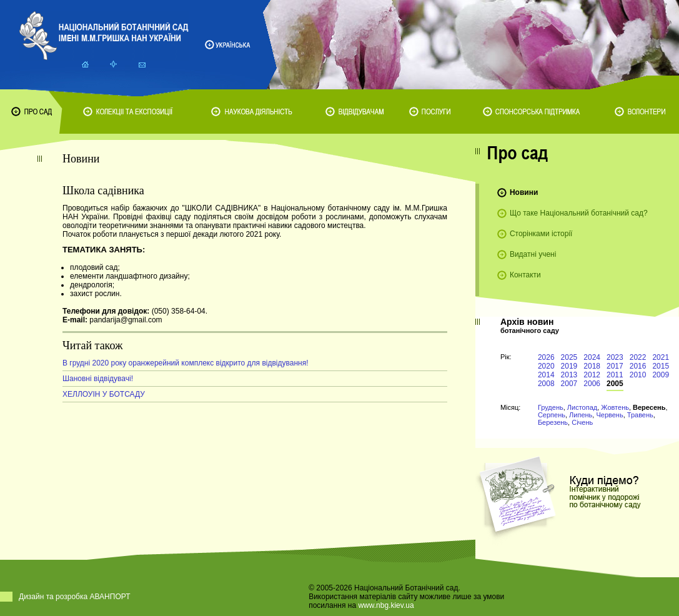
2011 (615, 375)
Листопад (582, 407)
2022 (638, 357)
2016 (638, 366)
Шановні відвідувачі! (98, 379)
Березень (553, 422)
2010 (638, 375)
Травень (640, 415)
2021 (661, 357)
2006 (592, 384)
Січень (582, 422)
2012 (592, 375)
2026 (546, 357)
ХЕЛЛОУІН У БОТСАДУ (104, 394)
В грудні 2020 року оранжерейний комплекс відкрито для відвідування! (186, 363)
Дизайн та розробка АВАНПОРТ (75, 597)
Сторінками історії (541, 234)
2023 (615, 357)
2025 (569, 357)
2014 (546, 375)
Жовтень (615, 407)
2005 (615, 384)
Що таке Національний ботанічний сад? (579, 213)
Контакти (525, 275)
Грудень (551, 407)
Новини (524, 192)
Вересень (649, 407)
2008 (546, 384)
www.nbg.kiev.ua (386, 605)
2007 (569, 384)
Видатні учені (533, 254)
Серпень (552, 415)
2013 (569, 375)
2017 (615, 366)
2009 (661, 375)
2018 (592, 366)
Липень (581, 415)
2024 (592, 357)
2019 (569, 366)
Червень (609, 415)
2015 (661, 366)
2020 (546, 366)
